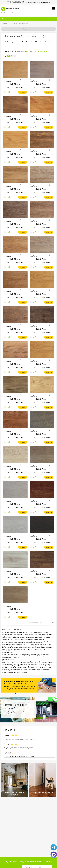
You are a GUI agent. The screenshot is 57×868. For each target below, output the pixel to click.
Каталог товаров (7, 19)
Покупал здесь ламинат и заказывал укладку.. (19, 748)
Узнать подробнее (12, 694)
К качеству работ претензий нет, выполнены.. (19, 756)
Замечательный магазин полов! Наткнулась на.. (19, 739)
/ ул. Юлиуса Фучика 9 (21, 713)
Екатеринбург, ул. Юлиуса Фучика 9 (39, 2)
